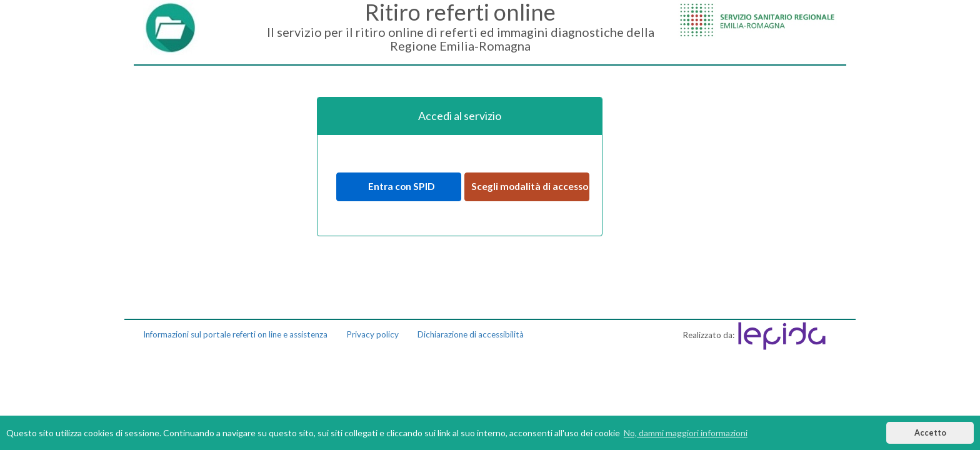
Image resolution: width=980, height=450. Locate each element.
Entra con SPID (398, 186)
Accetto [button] (930, 433)
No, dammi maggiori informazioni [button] (686, 433)
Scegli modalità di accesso (530, 186)
